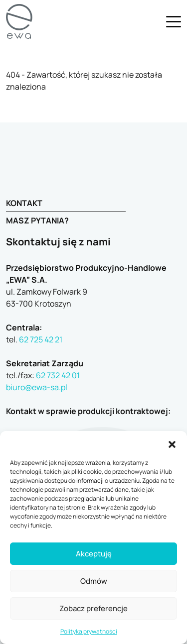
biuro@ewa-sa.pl (37, 387)
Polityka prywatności (89, 631)
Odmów (94, 581)
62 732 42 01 (58, 375)
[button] (172, 443)
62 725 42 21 (41, 339)
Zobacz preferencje (93, 608)
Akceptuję (94, 554)
